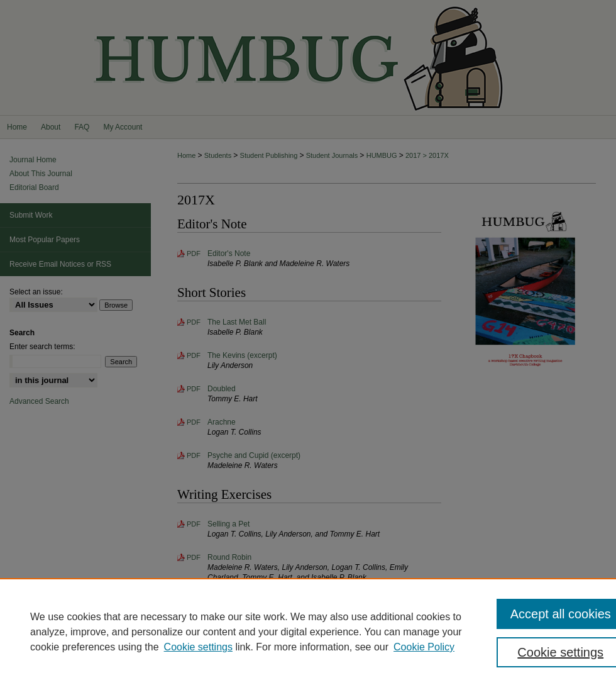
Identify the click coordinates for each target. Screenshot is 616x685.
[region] (308, 632)
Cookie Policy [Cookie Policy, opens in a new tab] (424, 647)
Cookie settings (198, 647)
